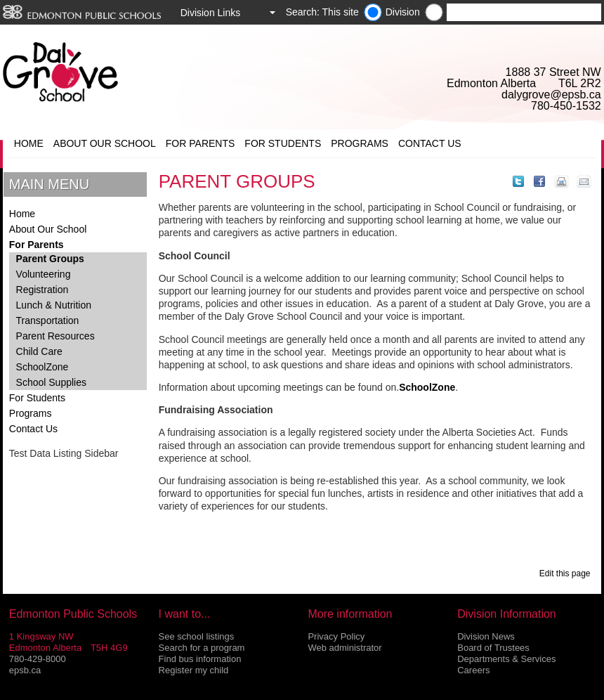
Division (403, 12)
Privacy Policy (336, 636)
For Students (283, 143)
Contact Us (430, 143)
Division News (486, 636)
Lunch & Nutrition (54, 305)
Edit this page (567, 573)
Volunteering (44, 274)
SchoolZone (42, 367)
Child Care (39, 351)
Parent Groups (50, 259)
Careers (473, 670)
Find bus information (200, 659)
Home (29, 143)
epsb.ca (25, 670)
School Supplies (51, 382)
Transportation (48, 320)
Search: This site (322, 12)
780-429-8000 (38, 659)
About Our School (105, 143)
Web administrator (344, 648)
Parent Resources (55, 336)
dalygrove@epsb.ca (551, 95)
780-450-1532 (566, 106)
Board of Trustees (493, 648)
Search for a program (202, 648)
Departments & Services (506, 659)
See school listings (197, 636)
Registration (42, 290)
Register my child (194, 670)
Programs (360, 143)
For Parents (201, 143)
